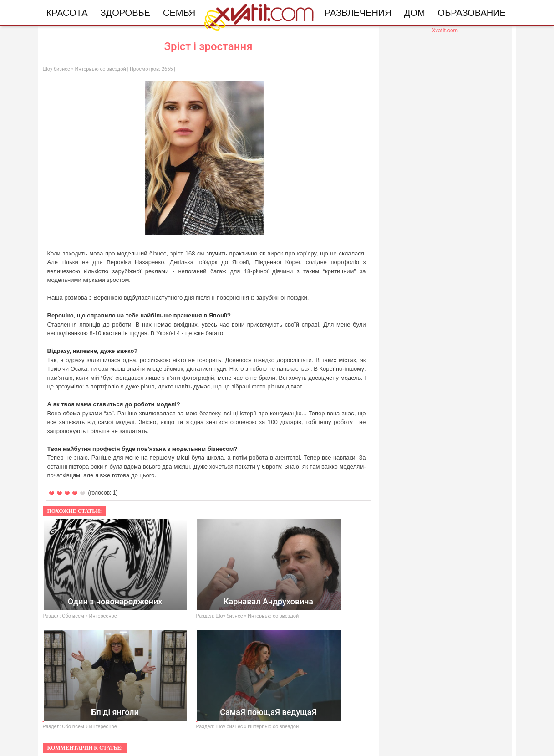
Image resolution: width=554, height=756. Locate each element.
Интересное (103, 616)
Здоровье (125, 13)
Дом (415, 13)
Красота (67, 13)
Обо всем (73, 616)
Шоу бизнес (56, 69)
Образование (472, 13)
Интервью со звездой (100, 69)
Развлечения (358, 13)
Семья (179, 13)
